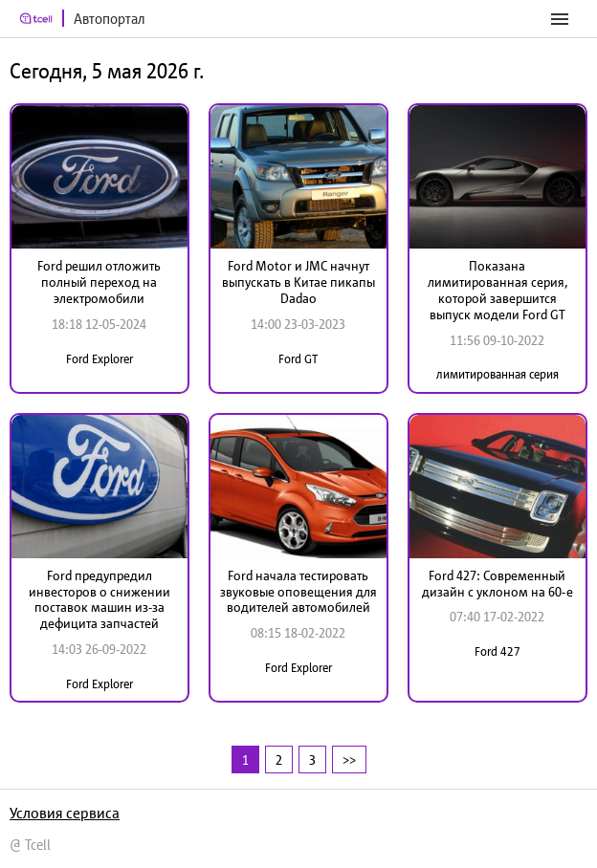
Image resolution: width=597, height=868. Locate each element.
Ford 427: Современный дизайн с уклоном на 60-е (497, 584)
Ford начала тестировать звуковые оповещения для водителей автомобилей (298, 592)
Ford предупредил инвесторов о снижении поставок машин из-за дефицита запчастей (99, 599)
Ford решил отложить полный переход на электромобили (99, 282)
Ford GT (298, 359)
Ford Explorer (99, 359)
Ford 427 (497, 651)
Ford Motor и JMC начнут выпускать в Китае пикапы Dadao (298, 282)
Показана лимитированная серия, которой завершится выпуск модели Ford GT (497, 290)
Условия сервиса (65, 813)
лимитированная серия (497, 374)
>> (349, 759)
